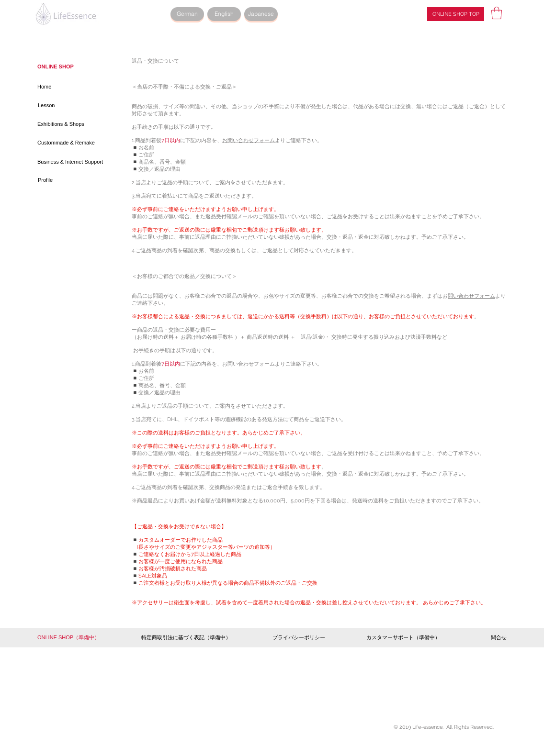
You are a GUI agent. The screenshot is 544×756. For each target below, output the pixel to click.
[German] (187, 14)
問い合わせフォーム (471, 296)
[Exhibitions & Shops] (63, 124)
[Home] (71, 87)
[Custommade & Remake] (68, 143)
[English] (224, 14)
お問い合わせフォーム (249, 140)
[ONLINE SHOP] (57, 67)
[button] (497, 13)
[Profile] (72, 180)
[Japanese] (261, 14)
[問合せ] (494, 638)
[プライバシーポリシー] (299, 638)
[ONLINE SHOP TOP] (456, 14)
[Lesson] (72, 106)
